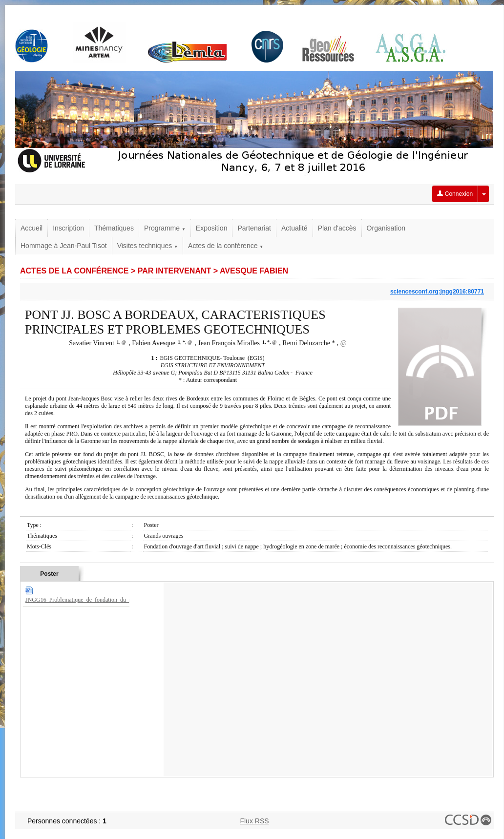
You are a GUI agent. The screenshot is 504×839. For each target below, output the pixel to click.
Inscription (68, 228)
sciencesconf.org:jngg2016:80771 (437, 292)
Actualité (294, 228)
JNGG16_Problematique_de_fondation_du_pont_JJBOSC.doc (99, 600)
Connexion (455, 194)
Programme (165, 228)
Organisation (386, 228)
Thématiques (114, 228)
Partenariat (254, 228)
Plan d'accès (337, 228)
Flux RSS (254, 821)
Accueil (31, 228)
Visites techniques (147, 246)
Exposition (212, 228)
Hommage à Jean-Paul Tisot (64, 246)
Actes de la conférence (226, 246)
